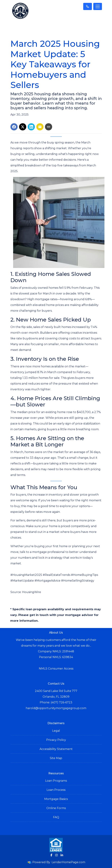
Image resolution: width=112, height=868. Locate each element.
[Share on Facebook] (14, 127)
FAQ (56, 817)
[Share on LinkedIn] (31, 127)
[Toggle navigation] (98, 6)
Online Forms (56, 808)
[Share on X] (23, 127)
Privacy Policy (56, 740)
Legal (56, 731)
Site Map (56, 758)
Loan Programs (56, 781)
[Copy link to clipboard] (49, 127)
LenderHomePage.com (68, 862)
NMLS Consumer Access (56, 669)
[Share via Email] (40, 127)
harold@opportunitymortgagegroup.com (56, 708)
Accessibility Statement (56, 749)
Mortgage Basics (56, 799)
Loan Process (56, 790)
